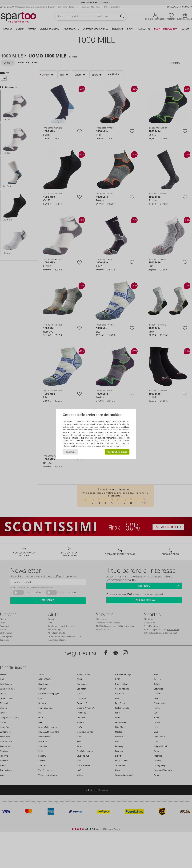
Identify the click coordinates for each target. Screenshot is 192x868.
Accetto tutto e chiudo (117, 452)
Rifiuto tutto (70, 452)
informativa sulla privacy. (113, 446)
